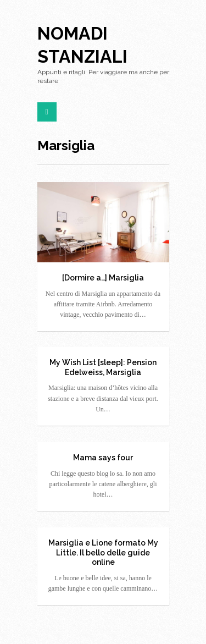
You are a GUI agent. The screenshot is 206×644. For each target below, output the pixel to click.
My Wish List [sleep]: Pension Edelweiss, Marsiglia (103, 367)
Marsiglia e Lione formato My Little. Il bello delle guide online (103, 552)
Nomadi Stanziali (82, 45)
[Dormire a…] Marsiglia (103, 278)
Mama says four (103, 458)
